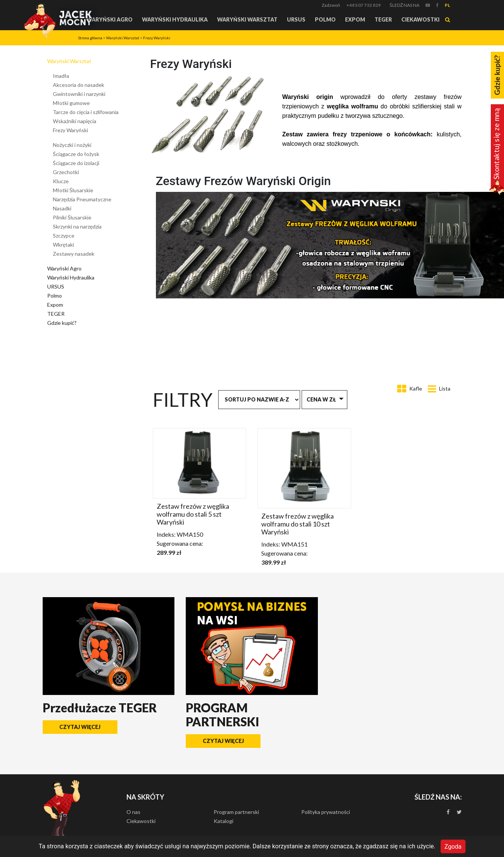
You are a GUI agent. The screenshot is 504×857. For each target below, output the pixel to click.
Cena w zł (321, 399)
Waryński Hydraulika (175, 19)
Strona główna (90, 38)
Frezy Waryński (157, 38)
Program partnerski (236, 812)
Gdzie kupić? (62, 323)
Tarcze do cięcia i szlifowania (86, 112)
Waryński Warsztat (247, 19)
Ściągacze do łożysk (76, 154)
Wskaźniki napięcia (75, 121)
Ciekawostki (420, 19)
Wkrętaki (63, 245)
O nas (133, 812)
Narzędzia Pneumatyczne (82, 199)
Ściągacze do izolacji (76, 163)
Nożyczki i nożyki (72, 145)
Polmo (325, 19)
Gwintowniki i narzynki (79, 94)
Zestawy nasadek (74, 254)
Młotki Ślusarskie (73, 190)
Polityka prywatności (326, 812)
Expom (355, 19)
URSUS (296, 19)
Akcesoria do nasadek (79, 85)
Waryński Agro (109, 19)
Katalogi (223, 821)
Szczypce (64, 235)
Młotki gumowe (71, 103)
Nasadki (62, 208)
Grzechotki (66, 172)
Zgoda (453, 846)
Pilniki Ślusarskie (72, 217)
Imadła (61, 76)
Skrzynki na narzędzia (77, 226)
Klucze (61, 181)
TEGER (383, 19)
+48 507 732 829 (363, 5)
